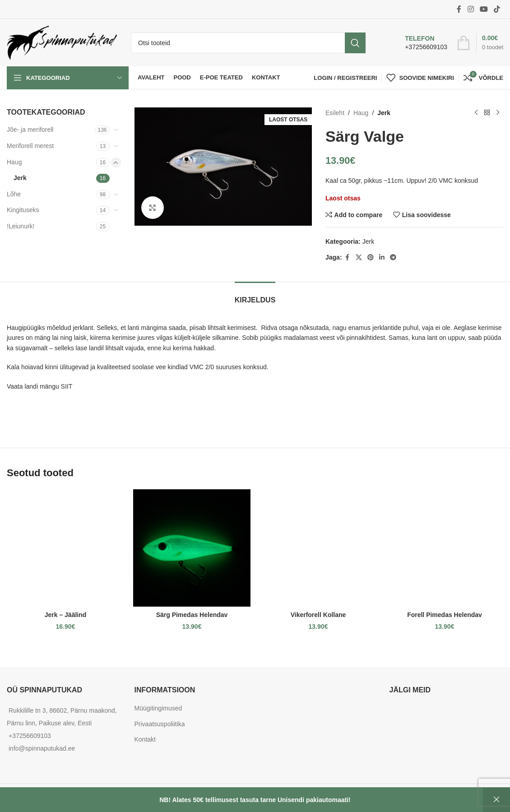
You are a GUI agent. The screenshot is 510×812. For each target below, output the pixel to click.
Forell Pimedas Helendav (445, 615)
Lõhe (14, 194)
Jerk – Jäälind (66, 615)
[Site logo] (62, 42)
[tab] (255, 295)
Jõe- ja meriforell (30, 130)
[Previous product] (476, 113)
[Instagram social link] (471, 9)
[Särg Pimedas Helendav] (192, 548)
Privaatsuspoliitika (160, 724)
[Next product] (498, 113)
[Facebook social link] (459, 9)
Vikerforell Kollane (318, 615)
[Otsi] (248, 43)
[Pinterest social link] (371, 258)
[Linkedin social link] (382, 258)
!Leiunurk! (21, 226)
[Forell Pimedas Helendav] (445, 548)
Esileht (335, 113)
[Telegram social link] (393, 258)
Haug (14, 162)
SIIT (67, 386)
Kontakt (145, 739)
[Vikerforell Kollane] (318, 548)
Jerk (20, 178)
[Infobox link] (417, 43)
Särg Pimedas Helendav (192, 615)
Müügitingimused (158, 708)
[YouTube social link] (484, 9)
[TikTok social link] (497, 9)
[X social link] (359, 258)
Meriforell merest (30, 146)
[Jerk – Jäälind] (65, 548)
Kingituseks (23, 210)
